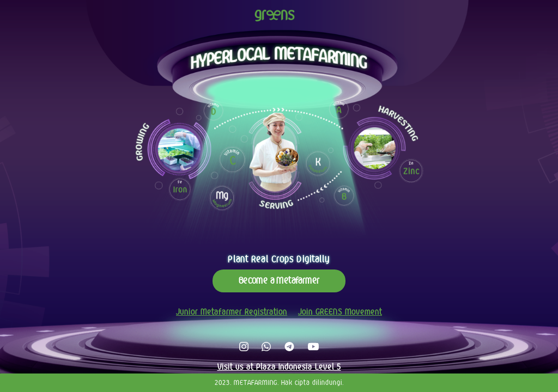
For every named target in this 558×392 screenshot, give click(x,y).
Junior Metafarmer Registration (232, 312)
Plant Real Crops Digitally (279, 259)
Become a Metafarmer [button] (279, 281)
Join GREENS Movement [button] (340, 312)
